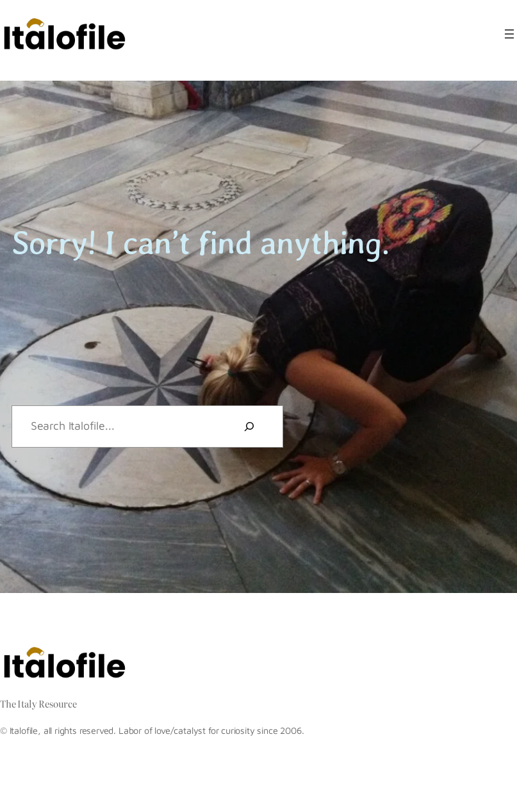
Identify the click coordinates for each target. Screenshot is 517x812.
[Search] (249, 426)
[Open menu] (509, 34)
